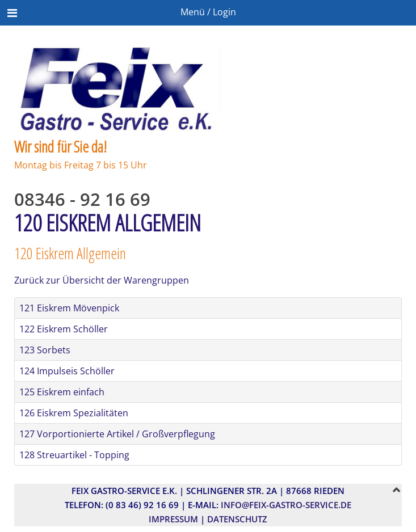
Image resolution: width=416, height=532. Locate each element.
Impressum (173, 519)
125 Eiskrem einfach (62, 392)
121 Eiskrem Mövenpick (69, 308)
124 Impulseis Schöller (67, 371)
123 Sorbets (45, 350)
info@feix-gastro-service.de (286, 505)
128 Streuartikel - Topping (74, 455)
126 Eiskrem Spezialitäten (74, 413)
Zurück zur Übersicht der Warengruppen (102, 280)
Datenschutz (237, 519)
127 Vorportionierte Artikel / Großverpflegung (117, 434)
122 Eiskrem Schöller (64, 329)
